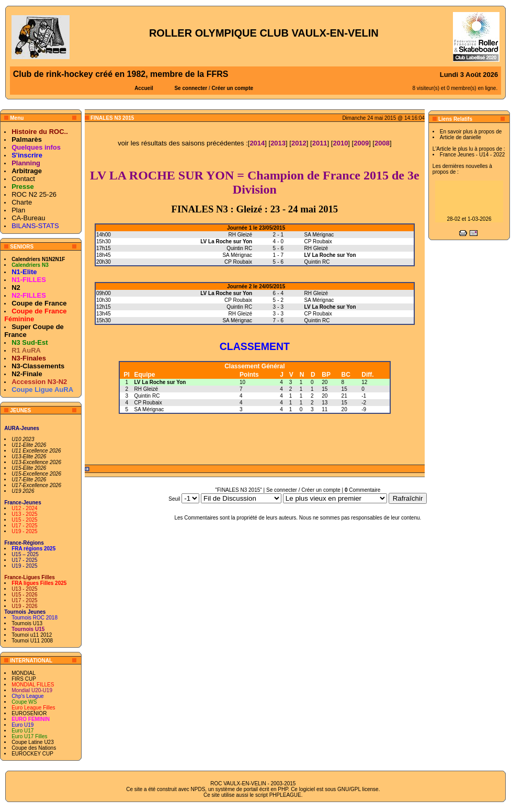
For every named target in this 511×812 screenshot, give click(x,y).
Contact (23, 179)
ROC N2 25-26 (34, 194)
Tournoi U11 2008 (32, 641)
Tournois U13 (27, 623)
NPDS (198, 789)
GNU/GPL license (358, 789)
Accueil (144, 88)
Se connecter (191, 88)
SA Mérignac (149, 409)
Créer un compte (232, 88)
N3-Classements (38, 366)
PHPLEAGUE (285, 795)
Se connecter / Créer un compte (303, 490)
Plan (18, 210)
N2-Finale (27, 374)
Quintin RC (147, 396)
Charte (22, 202)
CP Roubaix (148, 403)
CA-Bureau (28, 218)
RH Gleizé (146, 389)
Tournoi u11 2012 (32, 635)
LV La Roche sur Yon (160, 382)
